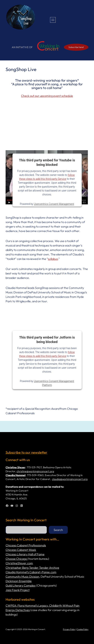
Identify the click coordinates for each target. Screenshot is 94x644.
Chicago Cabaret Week (21, 550)
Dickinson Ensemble (19, 581)
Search (58, 530)
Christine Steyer (15, 467)
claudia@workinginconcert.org (70, 479)
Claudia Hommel (16, 475)
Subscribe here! (76, 47)
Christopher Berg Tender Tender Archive (32, 568)
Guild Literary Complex (21, 585)
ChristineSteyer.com (19, 563)
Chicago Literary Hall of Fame (25, 554)
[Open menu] (53, 20)
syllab (51, 259)
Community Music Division (22, 577)
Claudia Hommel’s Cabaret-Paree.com (31, 572)
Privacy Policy (69, 629)
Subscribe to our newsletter (26, 452)
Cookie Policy (83, 629)
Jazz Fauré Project (18, 590)
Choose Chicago (17, 559)
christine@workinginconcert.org (35, 471)
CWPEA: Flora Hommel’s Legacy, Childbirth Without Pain (43, 606)
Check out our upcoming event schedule (47, 96)
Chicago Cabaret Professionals (26, 545)
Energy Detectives (18, 610)
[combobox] (26, 530)
